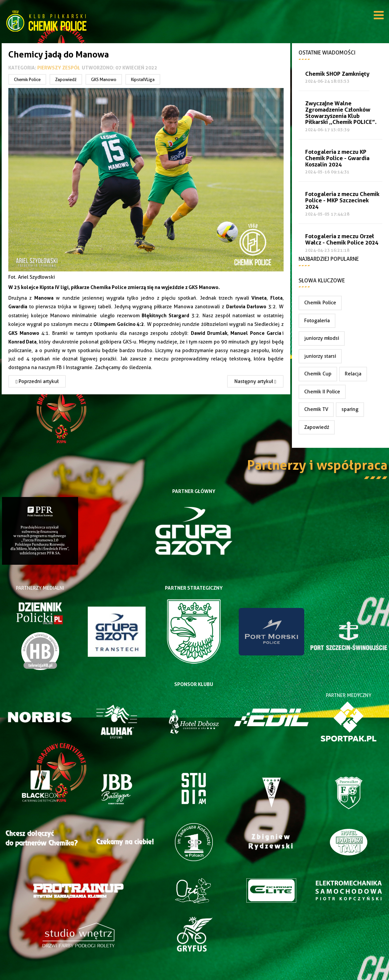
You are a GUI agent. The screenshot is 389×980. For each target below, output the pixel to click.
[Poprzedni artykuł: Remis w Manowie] (37, 381)
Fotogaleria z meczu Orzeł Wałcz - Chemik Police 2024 (342, 240)
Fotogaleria (317, 321)
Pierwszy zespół (59, 68)
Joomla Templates (194, 975)
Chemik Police (27, 79)
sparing (350, 409)
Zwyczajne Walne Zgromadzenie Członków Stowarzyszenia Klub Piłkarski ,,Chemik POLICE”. (341, 113)
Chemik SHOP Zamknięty (337, 74)
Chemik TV (316, 409)
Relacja (353, 374)
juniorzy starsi (320, 356)
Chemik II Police (322, 392)
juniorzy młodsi (322, 338)
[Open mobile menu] (379, 16)
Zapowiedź (66, 79)
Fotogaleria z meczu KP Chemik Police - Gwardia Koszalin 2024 (337, 158)
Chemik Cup (318, 374)
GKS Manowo (104, 79)
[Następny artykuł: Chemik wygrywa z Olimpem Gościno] (255, 381)
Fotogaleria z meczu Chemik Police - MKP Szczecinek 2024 (342, 200)
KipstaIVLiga (143, 79)
